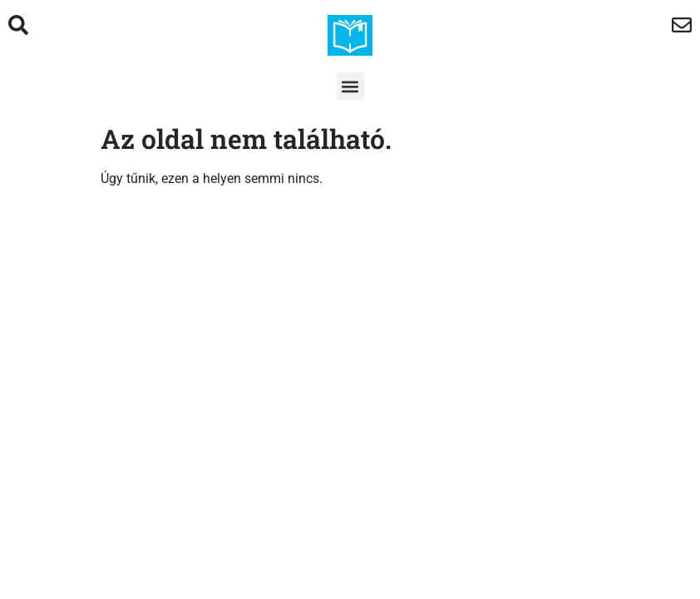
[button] (350, 86)
